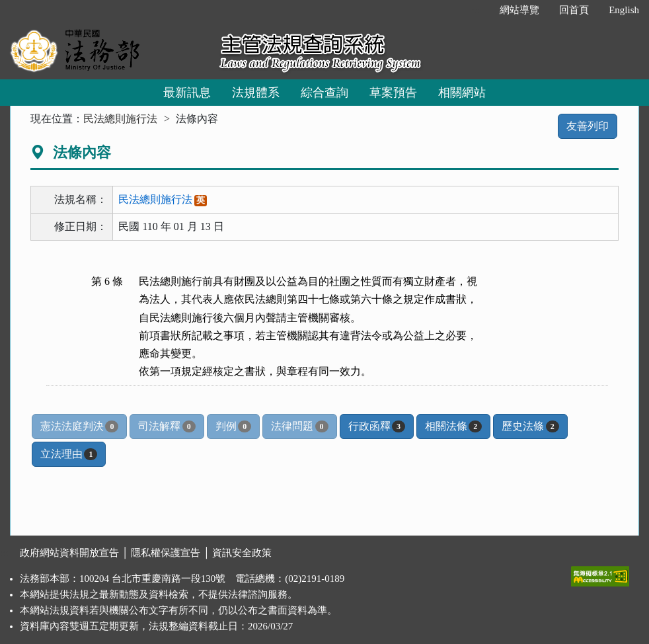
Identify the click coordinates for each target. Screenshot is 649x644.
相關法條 (453, 426)
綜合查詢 (324, 93)
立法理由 (69, 454)
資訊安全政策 (242, 553)
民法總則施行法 (120, 119)
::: (476, 10)
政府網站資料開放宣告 (69, 553)
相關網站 (462, 93)
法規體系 (256, 93)
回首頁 (574, 10)
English (624, 10)
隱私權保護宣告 (166, 553)
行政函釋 (377, 426)
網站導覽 (519, 10)
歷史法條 (530, 426)
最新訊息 (187, 93)
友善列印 (588, 126)
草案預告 (393, 93)
